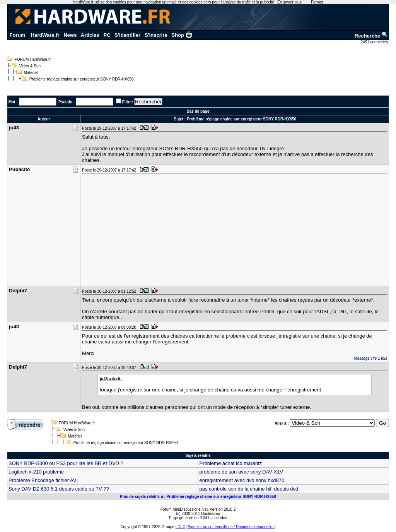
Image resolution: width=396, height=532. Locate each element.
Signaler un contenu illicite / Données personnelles (231, 527)
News (70, 35)
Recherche (371, 36)
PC (107, 35)
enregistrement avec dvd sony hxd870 (242, 480)
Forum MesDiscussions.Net (184, 509)
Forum (17, 35)
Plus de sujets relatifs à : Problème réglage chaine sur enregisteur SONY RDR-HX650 (198, 497)
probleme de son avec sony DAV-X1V (241, 472)
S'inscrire (156, 35)
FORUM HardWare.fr (33, 59)
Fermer (317, 2)
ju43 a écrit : (111, 379)
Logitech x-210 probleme (36, 472)
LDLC (181, 527)
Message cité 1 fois (370, 358)
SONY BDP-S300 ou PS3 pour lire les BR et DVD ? (66, 463)
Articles (90, 35)
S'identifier (127, 35)
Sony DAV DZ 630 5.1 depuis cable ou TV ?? (59, 489)
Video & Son (30, 66)
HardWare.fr (45, 35)
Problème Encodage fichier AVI (43, 480)
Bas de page (198, 111)
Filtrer (128, 102)
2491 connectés (375, 42)
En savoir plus (289, 2)
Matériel (31, 73)
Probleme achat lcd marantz (230, 463)
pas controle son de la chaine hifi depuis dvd (249, 489)
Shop (182, 35)
